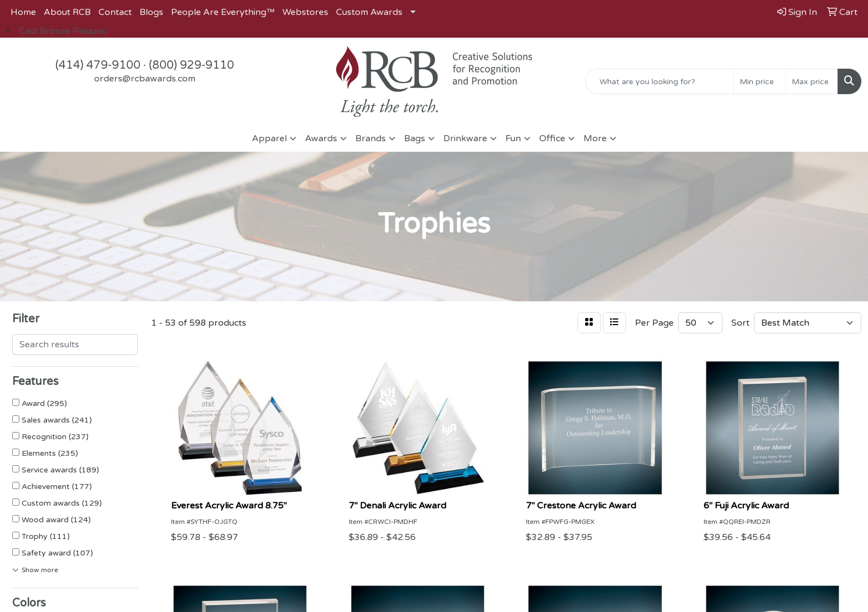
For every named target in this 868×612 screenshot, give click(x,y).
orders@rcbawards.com (145, 79)
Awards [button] (321, 138)
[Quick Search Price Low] (760, 81)
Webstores (305, 12)
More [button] (595, 138)
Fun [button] (513, 138)
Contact (115, 12)
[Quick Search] (660, 81)
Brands (371, 138)
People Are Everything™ (223, 12)
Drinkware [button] (465, 138)
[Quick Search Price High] (812, 81)
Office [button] (552, 138)
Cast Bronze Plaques (62, 31)
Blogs (151, 12)
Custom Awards (369, 12)
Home (23, 12)
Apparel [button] (269, 138)
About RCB (67, 12)
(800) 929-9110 (192, 65)
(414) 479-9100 (98, 65)
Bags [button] (415, 138)
